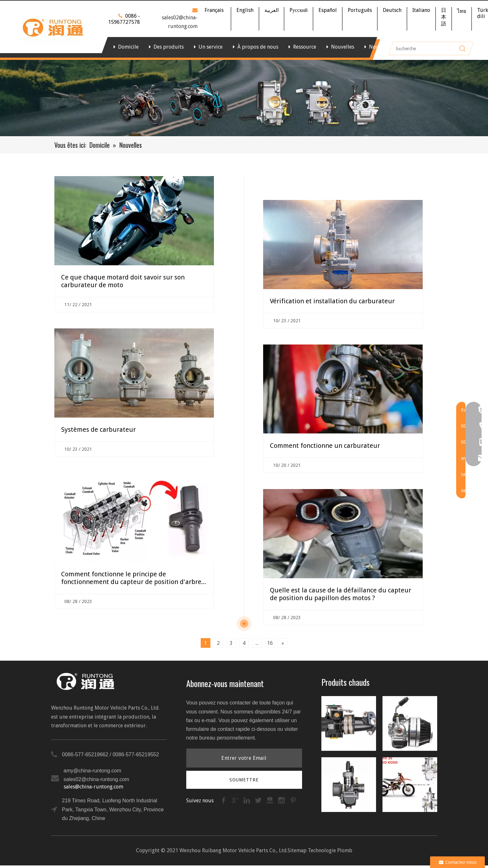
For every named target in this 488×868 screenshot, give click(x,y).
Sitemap (297, 850)
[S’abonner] (244, 780)
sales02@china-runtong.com (97, 779)
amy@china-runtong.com (92, 771)
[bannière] (244, 98)
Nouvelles (343, 47)
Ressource (305, 47)
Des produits (169, 47)
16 (270, 643)
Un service (211, 47)
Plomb (345, 850)
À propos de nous (258, 47)
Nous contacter (387, 47)
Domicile (128, 47)
